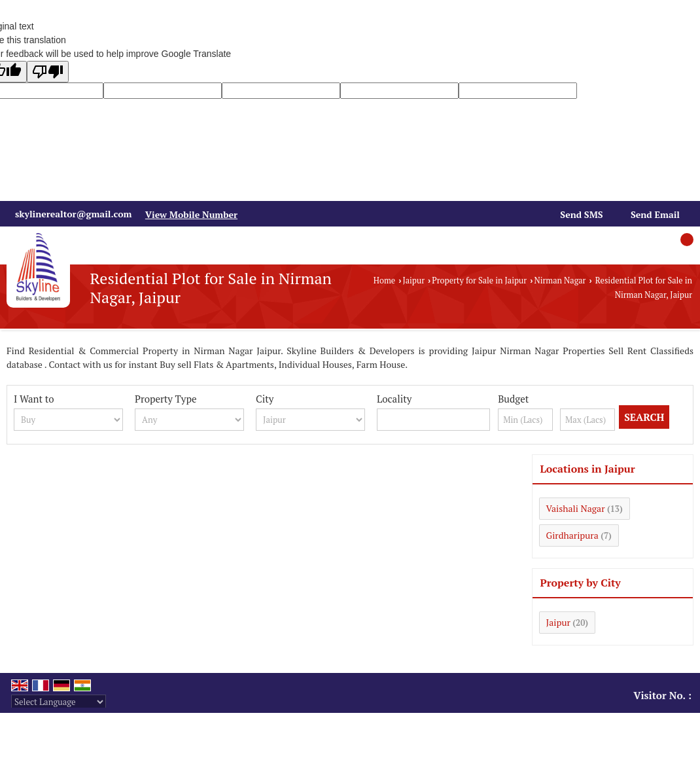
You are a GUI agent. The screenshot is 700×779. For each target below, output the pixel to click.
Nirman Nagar (560, 281)
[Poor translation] (48, 72)
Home (384, 281)
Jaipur (413, 281)
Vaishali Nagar (576, 508)
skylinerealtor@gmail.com (73, 214)
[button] (191, 214)
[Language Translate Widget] (59, 702)
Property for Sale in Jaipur (479, 281)
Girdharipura (572, 535)
